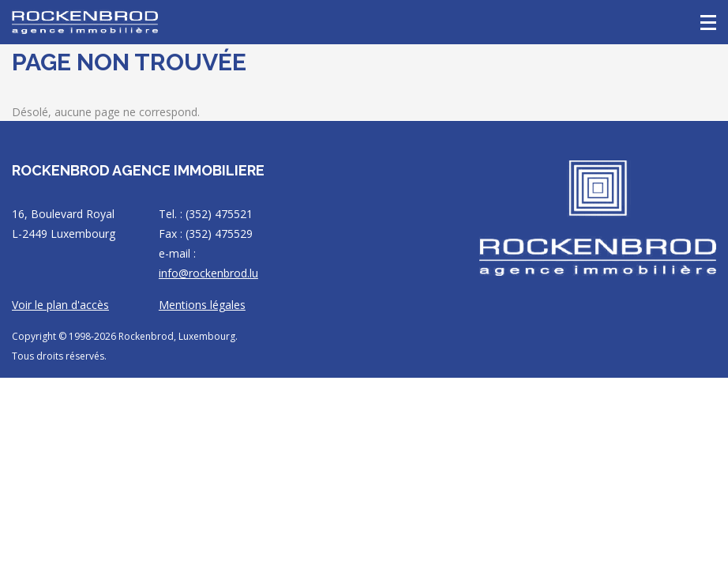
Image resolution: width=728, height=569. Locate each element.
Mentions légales (202, 305)
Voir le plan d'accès (60, 305)
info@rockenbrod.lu (208, 273)
